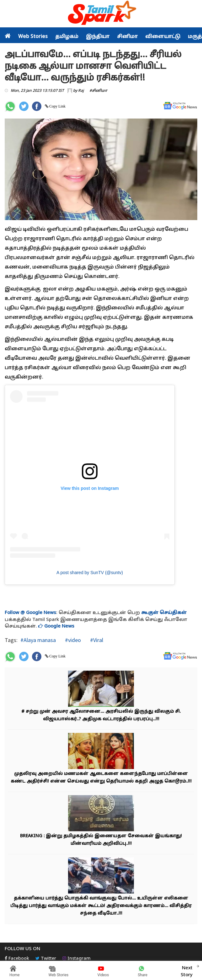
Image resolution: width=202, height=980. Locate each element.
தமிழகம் (67, 37)
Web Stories (33, 37)
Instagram (77, 959)
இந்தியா (98, 37)
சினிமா (127, 37)
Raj (81, 91)
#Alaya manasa (38, 640)
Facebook (17, 959)
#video (72, 640)
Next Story (187, 971)
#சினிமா (98, 91)
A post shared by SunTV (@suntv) (90, 573)
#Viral (96, 640)
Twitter (46, 959)
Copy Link (57, 106)
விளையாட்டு (163, 37)
